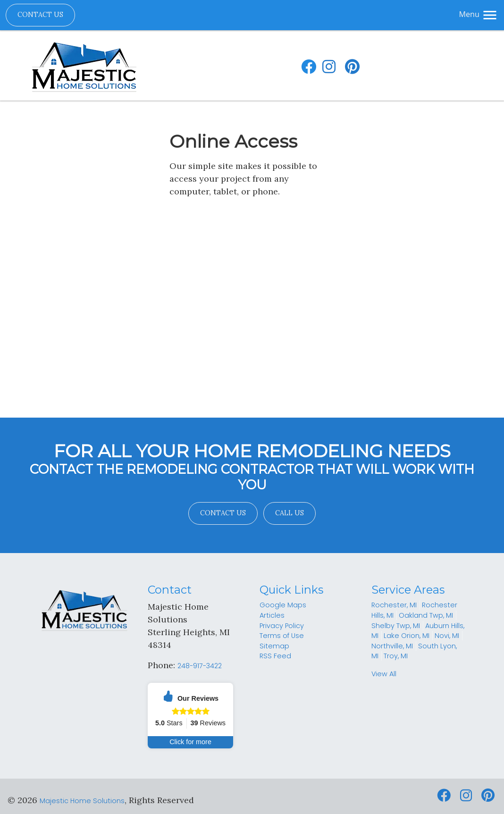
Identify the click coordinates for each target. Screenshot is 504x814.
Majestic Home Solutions (82, 801)
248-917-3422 (200, 666)
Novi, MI (447, 636)
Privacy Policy (282, 626)
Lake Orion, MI (407, 636)
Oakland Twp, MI (426, 615)
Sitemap (274, 646)
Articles (272, 615)
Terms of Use (282, 636)
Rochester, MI (394, 605)
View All (384, 674)
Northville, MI (392, 646)
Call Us (290, 513)
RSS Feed (275, 656)
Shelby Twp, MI (396, 626)
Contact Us (40, 15)
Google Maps (283, 605)
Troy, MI (396, 656)
